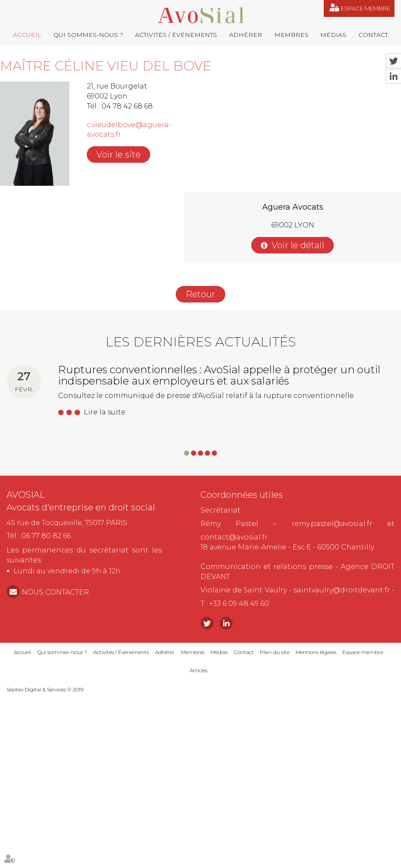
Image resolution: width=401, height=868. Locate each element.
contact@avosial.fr (234, 537)
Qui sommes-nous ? (88, 35)
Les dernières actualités (201, 342)
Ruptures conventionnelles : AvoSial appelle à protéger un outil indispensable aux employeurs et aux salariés (219, 375)
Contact (373, 35)
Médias (333, 35)
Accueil (27, 35)
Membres (291, 35)
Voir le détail (298, 245)
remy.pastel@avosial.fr (332, 524)
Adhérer (246, 35)
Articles (199, 670)
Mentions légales (316, 652)
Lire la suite (105, 412)
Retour (200, 294)
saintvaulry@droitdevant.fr (342, 590)
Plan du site (275, 652)
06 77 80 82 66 (46, 536)
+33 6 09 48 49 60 (239, 603)
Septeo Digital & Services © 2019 (45, 689)
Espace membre (365, 8)
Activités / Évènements (176, 35)
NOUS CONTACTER (55, 592)
